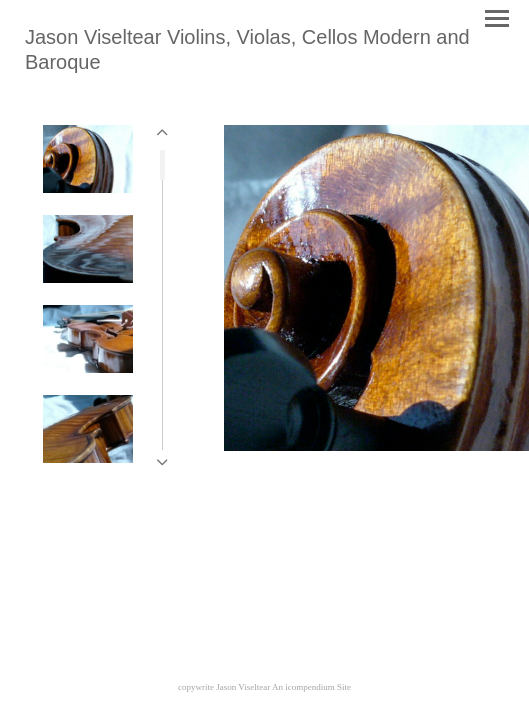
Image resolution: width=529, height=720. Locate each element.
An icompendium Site (311, 687)
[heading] (264, 64)
